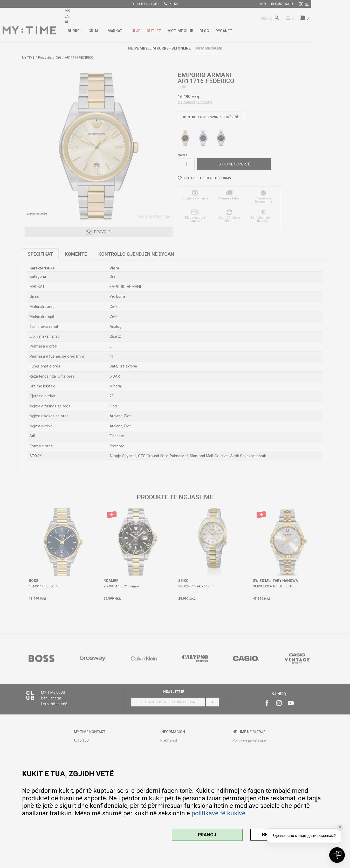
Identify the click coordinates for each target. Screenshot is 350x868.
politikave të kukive (218, 813)
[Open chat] (337, 855)
